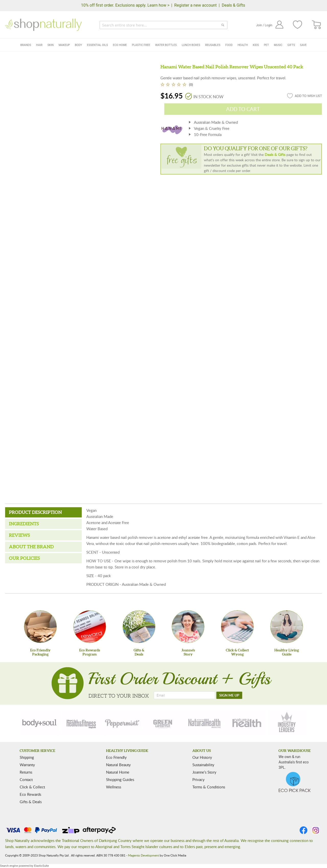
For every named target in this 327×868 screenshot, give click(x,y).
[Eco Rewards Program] (90, 627)
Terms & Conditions (209, 787)
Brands (26, 45)
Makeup (64, 45)
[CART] (317, 25)
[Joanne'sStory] (188, 627)
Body (78, 45)
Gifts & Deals (31, 802)
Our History (202, 757)
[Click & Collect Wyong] (237, 627)
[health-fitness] (81, 723)
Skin (51, 45)
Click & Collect (32, 787)
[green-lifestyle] (163, 723)
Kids (256, 45)
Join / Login (264, 25)
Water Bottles (166, 45)
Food (229, 45)
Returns (26, 772)
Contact (26, 779)
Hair (39, 45)
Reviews (19, 535)
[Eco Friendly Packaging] (40, 627)
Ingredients (24, 524)
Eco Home (120, 45)
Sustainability (203, 765)
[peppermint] (122, 723)
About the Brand (31, 547)
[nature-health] (246, 723)
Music (278, 45)
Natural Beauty (118, 765)
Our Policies (24, 558)
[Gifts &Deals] (139, 627)
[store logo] (43, 25)
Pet (266, 45)
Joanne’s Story (204, 772)
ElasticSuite (41, 866)
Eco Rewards (30, 794)
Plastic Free (141, 45)
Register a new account (195, 5)
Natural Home (118, 772)
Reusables (213, 45)
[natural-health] (205, 723)
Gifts (291, 45)
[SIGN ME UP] (229, 695)
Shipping (27, 757)
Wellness (114, 787)
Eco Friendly (116, 757)
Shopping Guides (120, 779)
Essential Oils (98, 45)
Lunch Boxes (191, 45)
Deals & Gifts (233, 5)
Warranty (27, 765)
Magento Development (143, 855)
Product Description (35, 512)
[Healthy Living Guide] (287, 627)
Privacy (198, 779)
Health (243, 45)
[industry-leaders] (287, 723)
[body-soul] (40, 723)
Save (303, 45)
